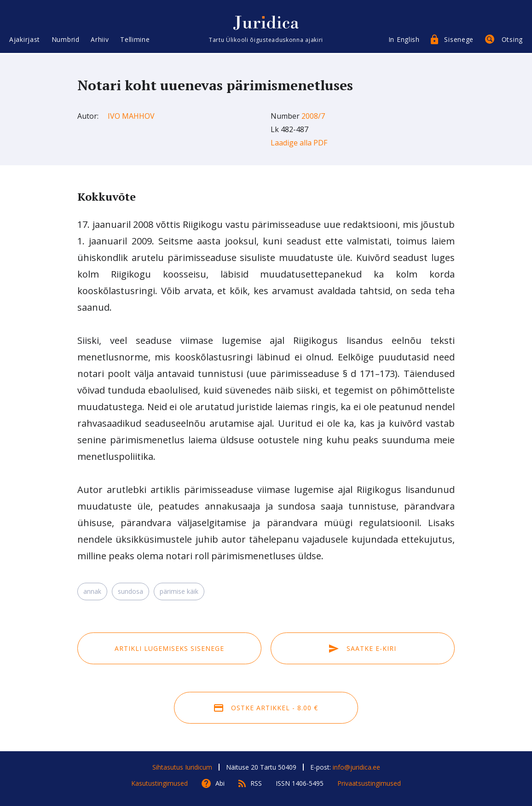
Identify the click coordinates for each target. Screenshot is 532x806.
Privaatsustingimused (369, 783)
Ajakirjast (25, 40)
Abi (220, 783)
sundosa (130, 591)
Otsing (512, 40)
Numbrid (66, 40)
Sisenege (459, 40)
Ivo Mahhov (131, 116)
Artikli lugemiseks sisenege (169, 648)
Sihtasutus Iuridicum (182, 767)
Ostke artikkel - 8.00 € (266, 708)
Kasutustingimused (159, 783)
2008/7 (313, 116)
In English (404, 40)
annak (92, 591)
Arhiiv (100, 40)
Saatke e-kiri (363, 648)
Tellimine (135, 40)
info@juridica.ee (356, 767)
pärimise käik (179, 591)
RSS (256, 783)
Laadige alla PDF (299, 143)
